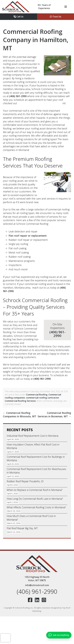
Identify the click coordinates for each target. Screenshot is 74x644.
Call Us (19, 17)
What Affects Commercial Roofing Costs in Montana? (36, 507)
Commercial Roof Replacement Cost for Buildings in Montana (36, 459)
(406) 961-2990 (18, 96)
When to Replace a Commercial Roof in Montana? (35, 490)
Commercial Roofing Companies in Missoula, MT (20, 415)
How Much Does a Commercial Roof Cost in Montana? (31, 518)
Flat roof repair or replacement (28, 236)
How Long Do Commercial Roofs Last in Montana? (35, 499)
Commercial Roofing (37, 395)
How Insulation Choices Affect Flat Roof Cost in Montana (33, 446)
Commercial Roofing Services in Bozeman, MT (54, 415)
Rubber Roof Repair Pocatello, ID (25, 481)
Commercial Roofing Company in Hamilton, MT (36, 40)
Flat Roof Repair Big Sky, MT (22, 528)
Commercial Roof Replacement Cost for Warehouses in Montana (36, 471)
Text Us (56, 17)
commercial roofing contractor (43, 398)
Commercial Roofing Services (20, 401)
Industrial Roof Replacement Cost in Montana (33, 436)
